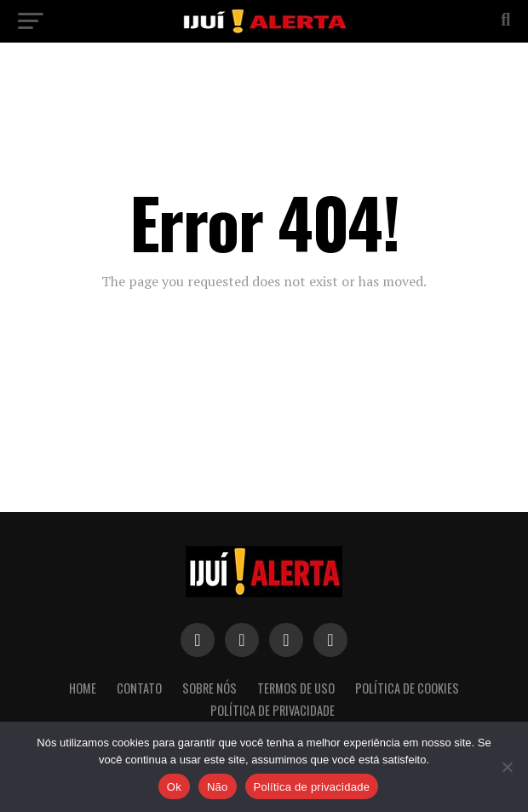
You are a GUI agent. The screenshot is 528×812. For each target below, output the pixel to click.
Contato (139, 688)
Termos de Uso (296, 688)
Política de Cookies (407, 688)
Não (218, 787)
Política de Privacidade (273, 710)
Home (83, 688)
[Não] (507, 767)
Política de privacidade (312, 787)
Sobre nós (209, 688)
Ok (174, 787)
